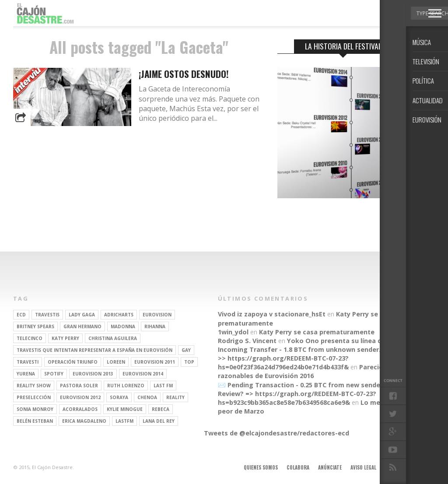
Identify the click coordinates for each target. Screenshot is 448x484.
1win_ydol (233, 332)
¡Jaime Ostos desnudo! (184, 74)
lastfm (124, 421)
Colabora (298, 467)
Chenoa (147, 397)
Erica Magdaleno (84, 421)
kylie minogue (125, 409)
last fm (163, 386)
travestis (47, 315)
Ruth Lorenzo (126, 386)
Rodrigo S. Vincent (247, 341)
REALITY (175, 397)
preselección (34, 397)
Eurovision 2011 (155, 362)
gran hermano (82, 326)
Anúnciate (330, 467)
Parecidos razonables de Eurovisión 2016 (304, 371)
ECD (21, 315)
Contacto (397, 467)
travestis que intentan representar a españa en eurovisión (94, 350)
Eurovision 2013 (93, 374)
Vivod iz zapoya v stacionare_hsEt (272, 314)
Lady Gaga (82, 315)
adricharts (119, 315)
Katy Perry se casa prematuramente (317, 332)
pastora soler (79, 386)
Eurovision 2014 (143, 374)
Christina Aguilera (113, 338)
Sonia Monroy (35, 409)
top (189, 362)
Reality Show (34, 386)
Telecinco (30, 338)
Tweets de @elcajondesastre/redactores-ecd (276, 433)
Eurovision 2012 (80, 397)
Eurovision (157, 315)
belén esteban (35, 421)
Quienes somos (261, 467)
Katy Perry (65, 338)
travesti (28, 362)
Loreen (116, 362)
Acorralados (80, 409)
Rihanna (155, 326)
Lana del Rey (159, 421)
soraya (119, 397)
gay (186, 350)
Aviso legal (363, 467)
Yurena (26, 374)
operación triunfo (73, 362)
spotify (54, 374)
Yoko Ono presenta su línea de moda (346, 341)
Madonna (123, 326)
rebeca (161, 409)
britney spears (35, 326)
